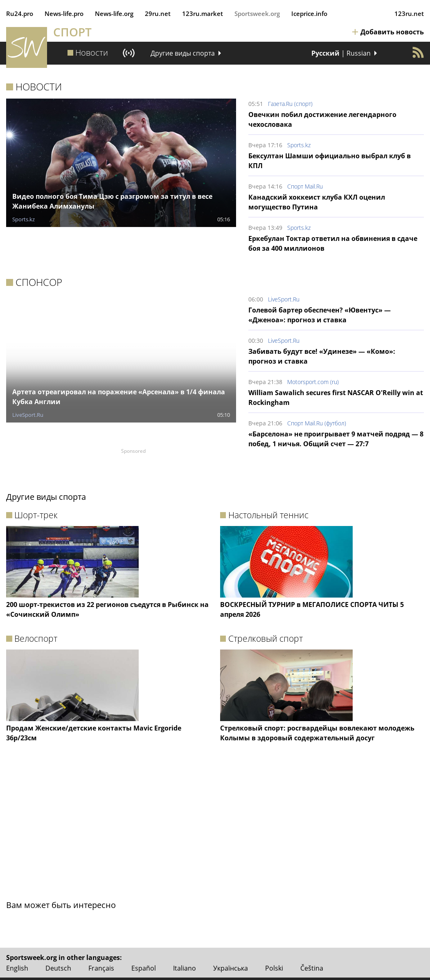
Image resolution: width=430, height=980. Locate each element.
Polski (274, 968)
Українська (231, 968)
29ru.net (158, 13)
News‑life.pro (64, 13)
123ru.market (203, 13)
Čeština (312, 968)
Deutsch (58, 968)
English (17, 968)
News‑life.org (114, 13)
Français (101, 968)
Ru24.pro (20, 13)
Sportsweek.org (257, 13)
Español (144, 968)
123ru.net (409, 13)
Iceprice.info (309, 13)
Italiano (185, 968)
